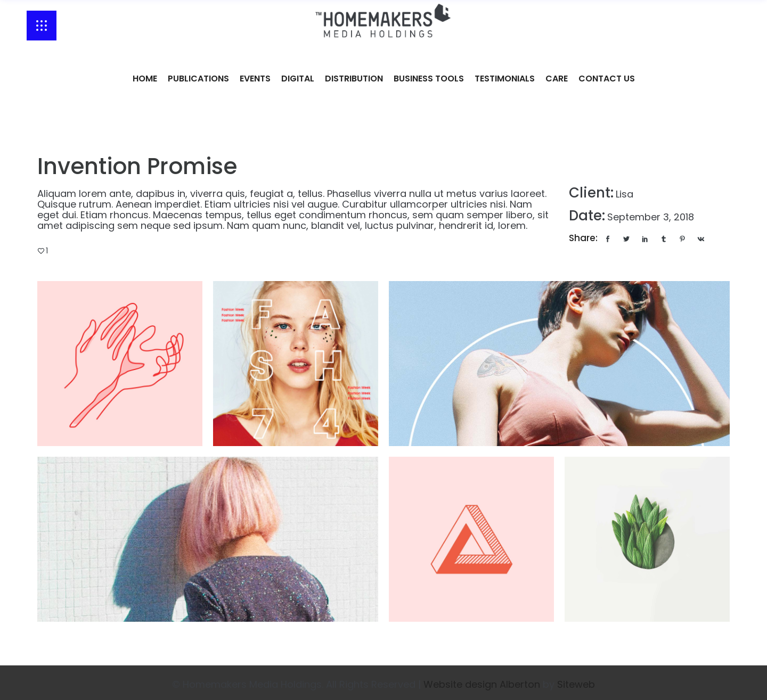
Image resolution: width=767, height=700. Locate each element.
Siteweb (576, 684)
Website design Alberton (482, 684)
